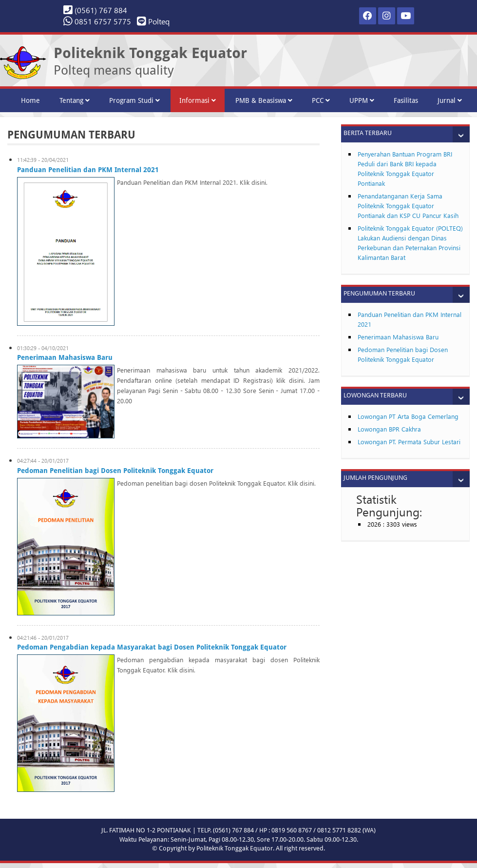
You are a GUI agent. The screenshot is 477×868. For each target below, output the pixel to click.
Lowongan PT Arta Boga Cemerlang (408, 416)
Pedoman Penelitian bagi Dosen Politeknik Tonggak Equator (115, 471)
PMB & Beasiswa (264, 100)
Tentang (75, 100)
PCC (321, 100)
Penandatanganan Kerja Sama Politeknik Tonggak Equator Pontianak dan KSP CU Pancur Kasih (408, 206)
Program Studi (134, 100)
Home (30, 100)
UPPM (362, 100)
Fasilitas (406, 100)
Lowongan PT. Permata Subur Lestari (409, 442)
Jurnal (450, 100)
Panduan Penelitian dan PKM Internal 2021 (88, 170)
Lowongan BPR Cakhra (389, 429)
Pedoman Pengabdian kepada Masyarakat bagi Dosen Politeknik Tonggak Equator (152, 647)
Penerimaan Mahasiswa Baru (65, 357)
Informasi (198, 100)
